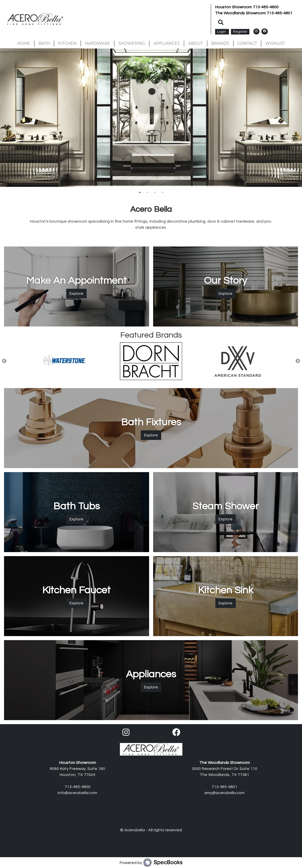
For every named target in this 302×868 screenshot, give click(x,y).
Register (240, 32)
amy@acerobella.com (224, 793)
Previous (4, 361)
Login (222, 32)
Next (298, 361)
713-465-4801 (280, 13)
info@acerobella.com (77, 793)
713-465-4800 (266, 7)
